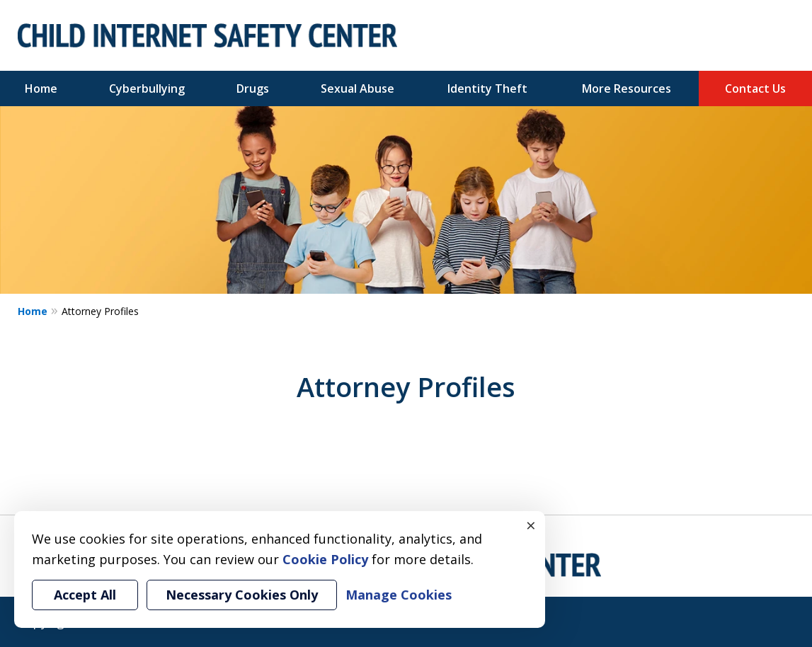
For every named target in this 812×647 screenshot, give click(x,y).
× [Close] (531, 525)
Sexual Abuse (358, 88)
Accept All (85, 595)
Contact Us (755, 88)
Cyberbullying (147, 88)
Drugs (253, 88)
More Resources (627, 88)
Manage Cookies (399, 595)
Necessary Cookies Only (242, 595)
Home (41, 88)
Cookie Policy (325, 559)
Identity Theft (487, 88)
